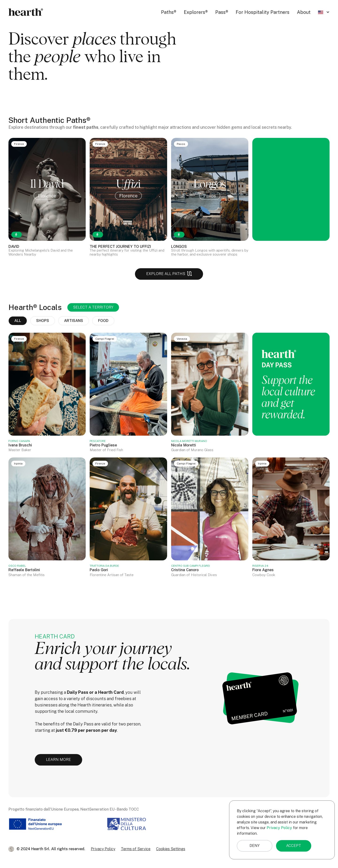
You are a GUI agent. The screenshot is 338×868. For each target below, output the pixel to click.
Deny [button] (255, 846)
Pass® (222, 12)
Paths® (169, 12)
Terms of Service (136, 849)
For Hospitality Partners (263, 12)
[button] (324, 12)
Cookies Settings (171, 849)
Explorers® (196, 12)
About (304, 12)
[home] (26, 12)
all (18, 321)
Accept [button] (294, 846)
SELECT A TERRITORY (93, 307)
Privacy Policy (103, 849)
